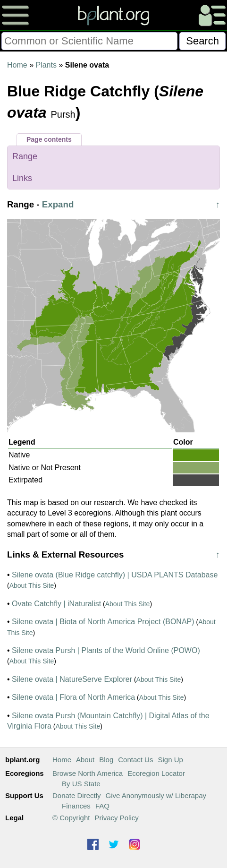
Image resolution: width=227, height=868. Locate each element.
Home (17, 65)
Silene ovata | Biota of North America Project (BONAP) (103, 622)
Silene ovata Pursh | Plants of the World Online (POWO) (106, 650)
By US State (81, 784)
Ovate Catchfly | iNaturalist (56, 604)
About (85, 760)
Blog (106, 760)
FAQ (102, 806)
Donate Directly (77, 795)
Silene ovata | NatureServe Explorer (72, 679)
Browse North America (88, 773)
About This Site (32, 585)
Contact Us (135, 760)
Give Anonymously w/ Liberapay (156, 795)
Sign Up (170, 760)
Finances (76, 806)
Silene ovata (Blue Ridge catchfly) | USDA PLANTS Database (115, 575)
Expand (58, 204)
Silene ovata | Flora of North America (73, 697)
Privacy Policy (116, 818)
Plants (46, 65)
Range (25, 156)
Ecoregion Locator (156, 773)
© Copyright (71, 818)
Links (22, 178)
